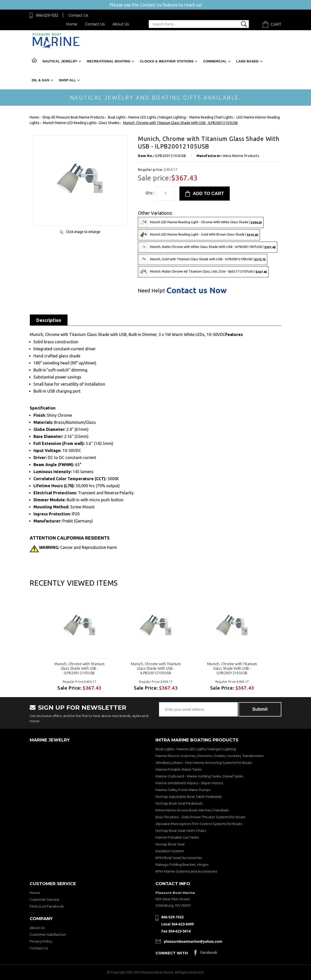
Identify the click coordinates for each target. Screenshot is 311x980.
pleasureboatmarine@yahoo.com (193, 941)
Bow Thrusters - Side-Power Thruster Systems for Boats (200, 817)
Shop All (67, 80)
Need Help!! (151, 291)
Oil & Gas (41, 80)
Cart (276, 24)
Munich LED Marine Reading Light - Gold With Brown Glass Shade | (199, 235)
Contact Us (78, 15)
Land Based (247, 61)
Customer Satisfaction (48, 934)
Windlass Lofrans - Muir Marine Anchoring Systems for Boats (204, 763)
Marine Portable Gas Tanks (177, 837)
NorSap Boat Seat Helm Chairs (181, 831)
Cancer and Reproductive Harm (78, 547)
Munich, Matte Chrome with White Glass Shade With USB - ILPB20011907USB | (208, 247)
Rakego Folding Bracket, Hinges (182, 864)
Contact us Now (197, 290)
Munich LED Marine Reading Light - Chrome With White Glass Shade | (201, 222)
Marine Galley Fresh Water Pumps (183, 790)
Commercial (215, 61)
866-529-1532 (47, 15)
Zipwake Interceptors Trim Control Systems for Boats (199, 824)
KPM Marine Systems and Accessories (186, 871)
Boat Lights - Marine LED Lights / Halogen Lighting (196, 749)
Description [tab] (49, 320)
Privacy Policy (41, 941)
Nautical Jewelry (60, 61)
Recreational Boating (108, 61)
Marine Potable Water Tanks (179, 769)
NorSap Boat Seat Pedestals (179, 803)
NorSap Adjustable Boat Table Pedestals (189, 797)
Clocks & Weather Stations (167, 61)
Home (72, 24)
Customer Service (45, 899)
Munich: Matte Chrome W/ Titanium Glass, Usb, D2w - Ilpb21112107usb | (203, 272)
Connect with (172, 953)
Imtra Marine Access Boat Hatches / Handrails (192, 810)
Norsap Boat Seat (170, 844)
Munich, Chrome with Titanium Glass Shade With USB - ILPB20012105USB (79, 668)
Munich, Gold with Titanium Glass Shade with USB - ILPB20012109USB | (203, 259)
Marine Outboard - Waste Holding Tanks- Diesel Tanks (199, 776)
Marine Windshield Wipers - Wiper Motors (189, 783)
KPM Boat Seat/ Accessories (179, 858)
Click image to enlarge (83, 232)
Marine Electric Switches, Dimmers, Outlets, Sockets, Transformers (209, 756)
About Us (121, 24)
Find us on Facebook (47, 906)
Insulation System (170, 851)
